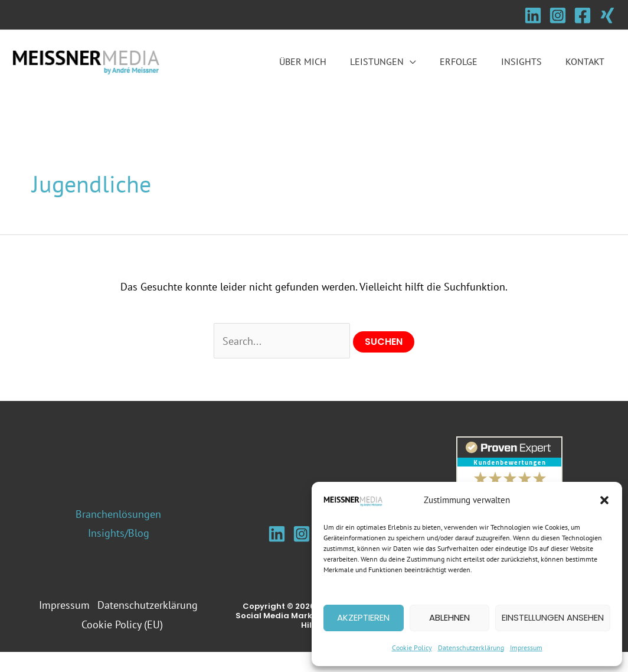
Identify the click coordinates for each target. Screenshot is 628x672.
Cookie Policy (412, 647)
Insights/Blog (119, 534)
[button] (604, 500)
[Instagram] (558, 15)
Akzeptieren (363, 617)
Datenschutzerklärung (471, 647)
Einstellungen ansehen (553, 617)
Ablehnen (449, 617)
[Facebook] (583, 15)
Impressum (526, 647)
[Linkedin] (533, 15)
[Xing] (607, 15)
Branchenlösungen (118, 515)
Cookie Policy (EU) (123, 645)
